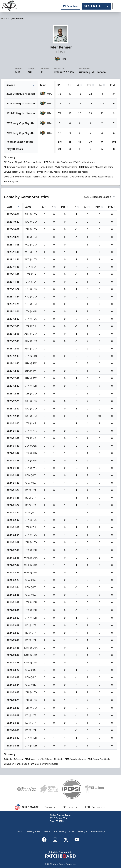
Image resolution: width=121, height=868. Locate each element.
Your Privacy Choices (64, 831)
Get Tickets (93, 6)
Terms (47, 831)
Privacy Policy (34, 831)
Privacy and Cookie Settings (92, 831)
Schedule (71, 6)
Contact (19, 831)
